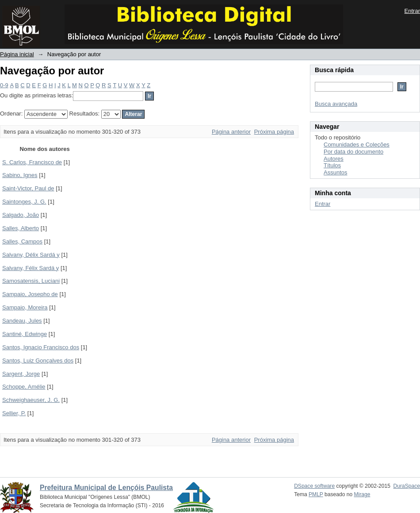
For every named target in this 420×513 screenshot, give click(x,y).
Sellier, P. (14, 413)
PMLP (316, 494)
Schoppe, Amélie (24, 387)
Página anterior (231, 132)
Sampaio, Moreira (25, 307)
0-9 (4, 85)
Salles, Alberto (21, 228)
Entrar (412, 11)
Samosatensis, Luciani (31, 281)
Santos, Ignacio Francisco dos (41, 347)
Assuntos (335, 172)
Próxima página (274, 132)
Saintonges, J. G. (24, 202)
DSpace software (314, 486)
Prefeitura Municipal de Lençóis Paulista (106, 488)
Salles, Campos (22, 241)
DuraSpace (407, 486)
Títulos (332, 165)
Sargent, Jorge (21, 374)
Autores (334, 159)
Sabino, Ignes (20, 175)
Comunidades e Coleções (357, 145)
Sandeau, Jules (22, 321)
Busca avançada (336, 104)
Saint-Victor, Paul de (28, 188)
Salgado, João (21, 215)
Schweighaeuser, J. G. (31, 400)
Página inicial (17, 54)
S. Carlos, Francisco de (32, 162)
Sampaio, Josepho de (30, 294)
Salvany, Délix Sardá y (31, 255)
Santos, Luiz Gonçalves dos (38, 361)
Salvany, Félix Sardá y (31, 268)
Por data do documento (353, 152)
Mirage (362, 494)
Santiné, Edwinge (25, 334)
